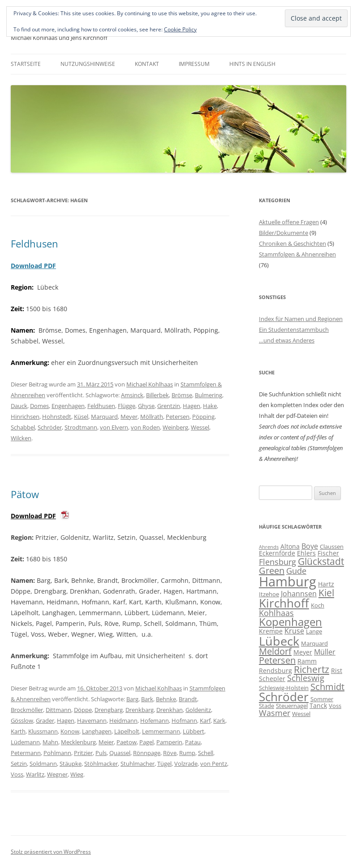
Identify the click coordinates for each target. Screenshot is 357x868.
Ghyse (146, 406)
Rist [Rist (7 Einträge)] (337, 671)
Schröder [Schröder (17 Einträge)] (284, 697)
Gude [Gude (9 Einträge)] (296, 571)
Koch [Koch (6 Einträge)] (318, 605)
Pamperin (169, 742)
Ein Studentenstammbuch (294, 330)
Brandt (188, 699)
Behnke (166, 699)
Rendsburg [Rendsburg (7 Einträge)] (275, 671)
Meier (106, 742)
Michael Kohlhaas (150, 384)
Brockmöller (27, 710)
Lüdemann (25, 742)
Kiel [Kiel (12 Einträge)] (326, 593)
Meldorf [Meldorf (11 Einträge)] (275, 651)
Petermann (26, 753)
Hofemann (155, 720)
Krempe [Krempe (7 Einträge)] (271, 631)
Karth (18, 731)
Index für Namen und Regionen (301, 319)
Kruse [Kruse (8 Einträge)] (294, 631)
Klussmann (43, 731)
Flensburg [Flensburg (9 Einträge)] (277, 562)
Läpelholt (127, 731)
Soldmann (43, 764)
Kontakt (147, 64)
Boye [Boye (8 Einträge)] (310, 546)
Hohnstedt (57, 417)
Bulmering (209, 395)
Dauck (19, 406)
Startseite (26, 64)
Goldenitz (198, 710)
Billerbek (157, 395)
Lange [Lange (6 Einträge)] (314, 631)
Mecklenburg (78, 742)
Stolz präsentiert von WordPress (51, 852)
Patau (193, 742)
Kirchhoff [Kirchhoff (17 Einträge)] (284, 603)
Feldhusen (34, 243)
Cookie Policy (180, 29)
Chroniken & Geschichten (292, 243)
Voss (17, 774)
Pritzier (83, 753)
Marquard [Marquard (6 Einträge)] (314, 643)
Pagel (146, 742)
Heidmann (123, 720)
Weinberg (175, 427)
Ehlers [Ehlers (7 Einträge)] (306, 553)
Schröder (50, 427)
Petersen (178, 417)
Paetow (127, 742)
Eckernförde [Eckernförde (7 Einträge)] (277, 553)
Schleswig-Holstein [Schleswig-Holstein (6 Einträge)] (284, 688)
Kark (219, 720)
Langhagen (97, 731)
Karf (205, 720)
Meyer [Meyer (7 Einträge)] (303, 652)
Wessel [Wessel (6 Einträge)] (301, 714)
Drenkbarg (140, 710)
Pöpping (203, 417)
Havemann (92, 720)
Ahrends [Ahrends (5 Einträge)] (269, 547)
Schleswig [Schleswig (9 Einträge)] (306, 678)
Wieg (77, 774)
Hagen (191, 406)
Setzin (19, 764)
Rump (187, 753)
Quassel (120, 753)
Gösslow (22, 720)
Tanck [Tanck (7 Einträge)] (318, 705)
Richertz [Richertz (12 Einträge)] (312, 669)
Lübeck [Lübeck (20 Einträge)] (279, 641)
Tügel (164, 764)
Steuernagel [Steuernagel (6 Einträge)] (292, 706)
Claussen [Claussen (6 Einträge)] (332, 547)
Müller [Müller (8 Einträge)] (325, 652)
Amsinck (132, 395)
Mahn (50, 742)
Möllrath (152, 417)
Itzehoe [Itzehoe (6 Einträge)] (269, 594)
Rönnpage (147, 753)
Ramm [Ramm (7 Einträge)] (307, 661)
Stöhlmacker (101, 764)
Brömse (182, 395)
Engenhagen (68, 406)
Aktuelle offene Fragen (289, 222)
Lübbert (194, 731)
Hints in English (252, 64)
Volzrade (186, 764)
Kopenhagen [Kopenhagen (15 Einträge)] (290, 622)
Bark (147, 699)
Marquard (104, 417)
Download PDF (33, 266)
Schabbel (23, 427)
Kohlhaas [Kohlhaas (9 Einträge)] (276, 613)
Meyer (129, 417)
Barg (132, 699)
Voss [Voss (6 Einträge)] (335, 706)
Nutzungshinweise (88, 64)
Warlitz (35, 774)
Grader (45, 720)
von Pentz (214, 764)
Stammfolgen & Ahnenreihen (297, 254)
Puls (101, 753)
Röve (170, 753)
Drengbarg (109, 710)
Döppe (83, 710)
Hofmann (184, 720)
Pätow (25, 494)
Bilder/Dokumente (284, 233)
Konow (70, 731)
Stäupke (71, 764)
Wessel (200, 427)
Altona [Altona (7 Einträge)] (290, 546)
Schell (206, 753)
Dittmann (58, 710)
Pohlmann (57, 753)
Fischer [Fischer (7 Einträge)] (328, 553)
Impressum (194, 64)
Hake (210, 406)
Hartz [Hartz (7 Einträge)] (326, 584)
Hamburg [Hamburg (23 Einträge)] (288, 582)
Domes (39, 406)
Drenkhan (170, 710)
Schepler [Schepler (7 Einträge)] (272, 679)
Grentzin (169, 406)
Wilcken (21, 438)
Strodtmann (81, 427)
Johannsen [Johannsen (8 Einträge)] (299, 594)
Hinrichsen (25, 417)
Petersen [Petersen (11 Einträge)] (277, 660)
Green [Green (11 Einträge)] (272, 571)
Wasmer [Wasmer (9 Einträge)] (275, 713)
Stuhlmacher (138, 764)
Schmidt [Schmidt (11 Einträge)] (327, 687)
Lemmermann (161, 731)
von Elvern (114, 427)
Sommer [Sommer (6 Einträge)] (322, 699)
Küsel (81, 417)
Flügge (127, 406)
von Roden (145, 427)
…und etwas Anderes (287, 340)
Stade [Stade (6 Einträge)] (267, 706)
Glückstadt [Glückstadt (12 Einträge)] (321, 561)
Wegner (57, 774)
